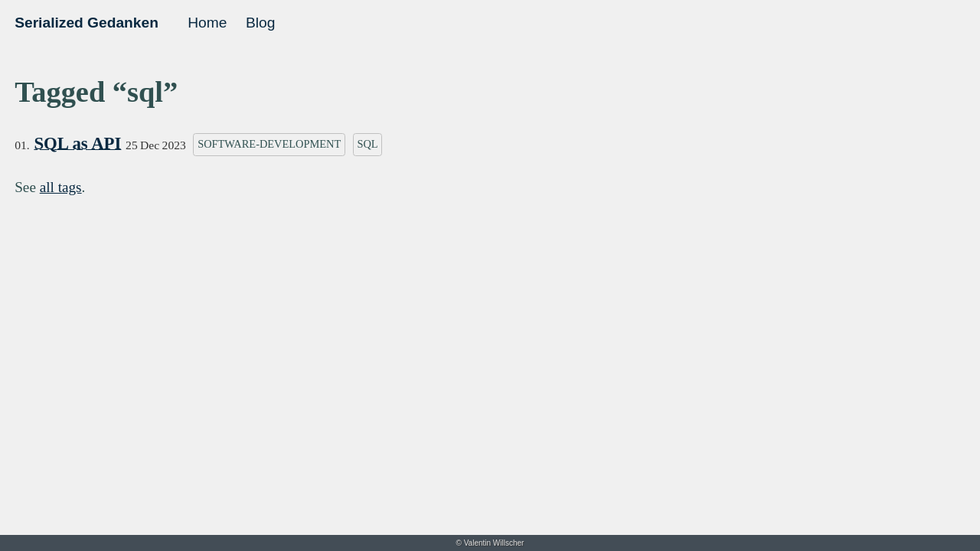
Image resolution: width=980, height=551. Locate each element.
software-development (269, 144)
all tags (61, 187)
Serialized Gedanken (87, 23)
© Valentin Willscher (490, 543)
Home (207, 23)
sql (367, 144)
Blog (260, 23)
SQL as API (77, 143)
